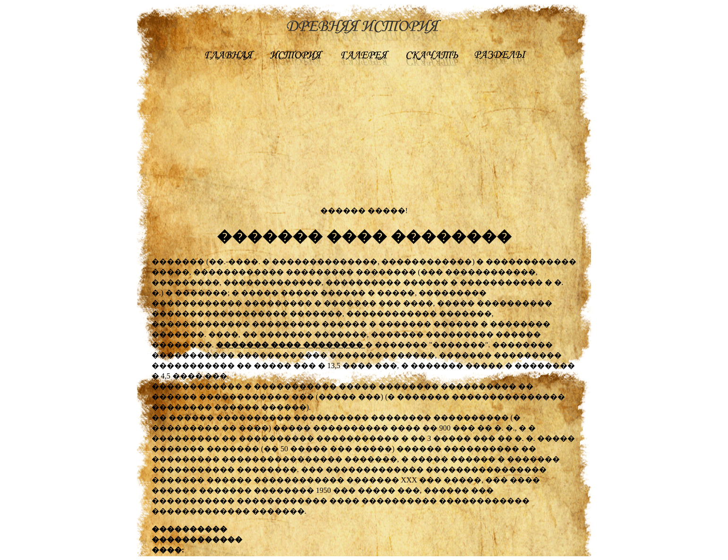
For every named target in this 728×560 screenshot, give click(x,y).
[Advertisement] (364, 139)
